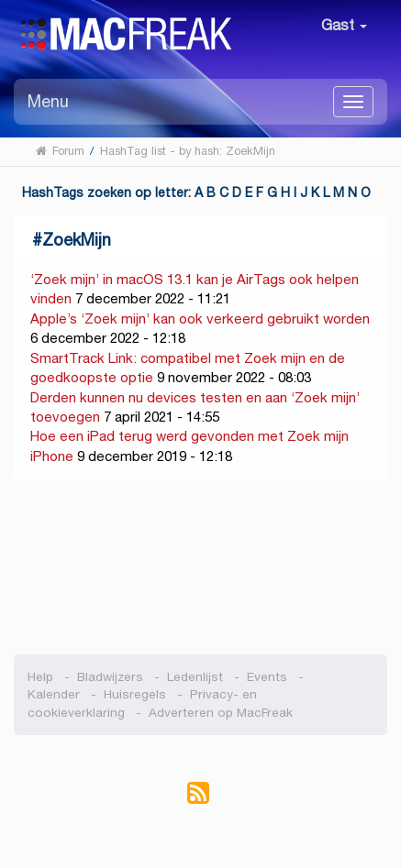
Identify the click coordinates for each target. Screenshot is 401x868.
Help (40, 677)
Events (267, 677)
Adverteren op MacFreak (221, 713)
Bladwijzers (110, 677)
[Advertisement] (200, 567)
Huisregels (135, 694)
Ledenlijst (195, 677)
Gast (344, 25)
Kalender (54, 694)
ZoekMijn (77, 240)
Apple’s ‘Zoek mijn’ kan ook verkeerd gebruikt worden (200, 319)
